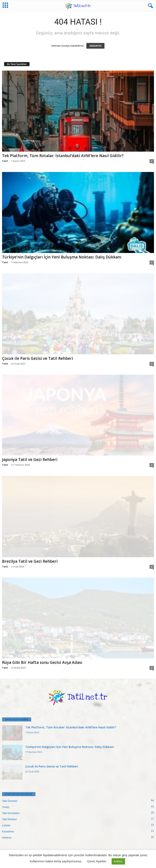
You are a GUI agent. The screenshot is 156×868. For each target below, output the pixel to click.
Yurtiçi (6, 807)
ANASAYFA (96, 46)
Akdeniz (7, 838)
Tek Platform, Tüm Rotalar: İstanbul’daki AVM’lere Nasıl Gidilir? (63, 156)
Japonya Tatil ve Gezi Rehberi (30, 460)
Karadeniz (8, 831)
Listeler (6, 825)
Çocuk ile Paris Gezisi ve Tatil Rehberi (38, 358)
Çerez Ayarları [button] (97, 861)
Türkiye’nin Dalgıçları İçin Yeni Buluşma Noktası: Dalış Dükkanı (62, 257)
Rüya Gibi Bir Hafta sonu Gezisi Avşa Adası (42, 662)
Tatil (5, 161)
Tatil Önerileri (10, 801)
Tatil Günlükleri (11, 813)
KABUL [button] (118, 861)
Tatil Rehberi (9, 819)
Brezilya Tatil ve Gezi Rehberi (30, 561)
